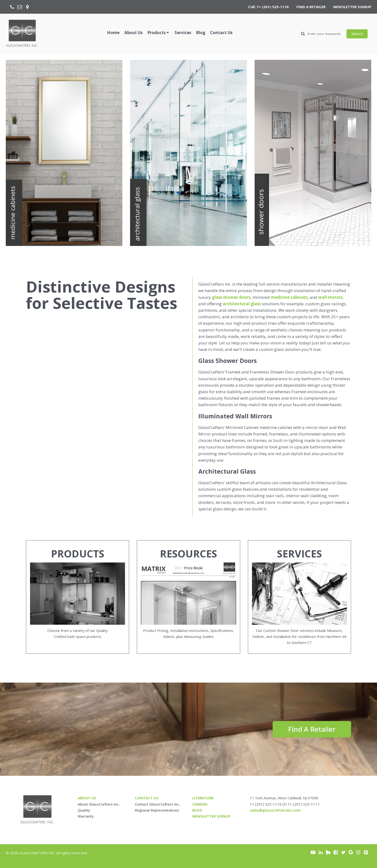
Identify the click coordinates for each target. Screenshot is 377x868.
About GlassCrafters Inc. (99, 804)
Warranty (86, 816)
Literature (203, 798)
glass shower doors (231, 297)
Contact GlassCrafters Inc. (157, 804)
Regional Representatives (157, 810)
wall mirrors (330, 297)
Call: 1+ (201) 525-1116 (268, 7)
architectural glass (242, 304)
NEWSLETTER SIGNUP (352, 7)
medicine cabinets (289, 297)
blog (197, 810)
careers (200, 804)
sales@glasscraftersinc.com (275, 810)
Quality (84, 810)
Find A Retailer (312, 729)
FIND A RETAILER (311, 7)
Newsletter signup (211, 816)
